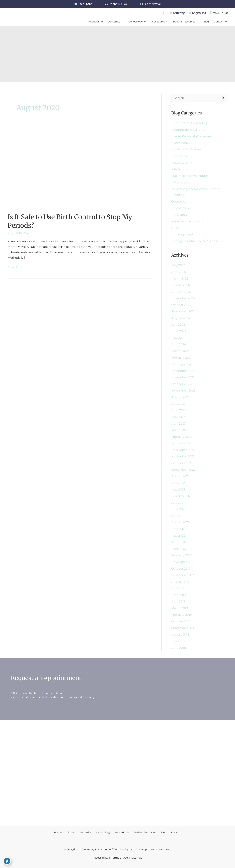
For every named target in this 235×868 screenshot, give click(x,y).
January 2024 (181, 364)
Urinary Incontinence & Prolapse (195, 241)
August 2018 (180, 635)
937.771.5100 (218, 13)
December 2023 (183, 371)
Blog (164, 832)
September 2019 (183, 575)
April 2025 (179, 272)
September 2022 (183, 470)
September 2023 (183, 391)
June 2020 (179, 529)
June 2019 (179, 595)
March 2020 (180, 549)
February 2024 (182, 358)
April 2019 (178, 602)
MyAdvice (165, 850)
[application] (101, 22)
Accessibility (100, 858)
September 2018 (183, 628)
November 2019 (183, 562)
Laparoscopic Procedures (190, 176)
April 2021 (178, 516)
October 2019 (181, 569)
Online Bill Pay (118, 4)
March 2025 (180, 279)
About (70, 832)
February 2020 (182, 555)
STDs (175, 228)
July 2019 (178, 588)
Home (58, 832)
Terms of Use (120, 858)
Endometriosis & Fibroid (189, 130)
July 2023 (178, 404)
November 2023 (183, 377)
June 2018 (179, 648)
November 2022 (183, 456)
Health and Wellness (187, 149)
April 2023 (179, 424)
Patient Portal (152, 4)
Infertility (178, 169)
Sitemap (137, 858)
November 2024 (183, 298)
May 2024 (178, 338)
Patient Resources (145, 832)
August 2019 (180, 582)
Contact (176, 832)
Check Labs (85, 4)
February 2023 (182, 437)
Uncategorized (182, 234)
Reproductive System (187, 221)
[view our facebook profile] (164, 13)
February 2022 (182, 496)
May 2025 (178, 265)
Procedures (122, 832)
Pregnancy (179, 215)
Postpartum (180, 208)
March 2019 (180, 608)
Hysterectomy (182, 163)
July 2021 (178, 503)
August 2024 (181, 318)
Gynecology (180, 143)
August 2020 (181, 522)
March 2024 (180, 351)
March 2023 (180, 430)
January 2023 (181, 443)
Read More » (17, 268)
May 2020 (178, 536)
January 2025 (181, 292)
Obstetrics (179, 202)
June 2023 (179, 410)
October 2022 (181, 463)
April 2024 (179, 344)
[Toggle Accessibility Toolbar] (7, 861)
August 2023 (180, 397)
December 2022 (183, 450)
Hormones (179, 156)
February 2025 (182, 285)
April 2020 (179, 542)
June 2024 (179, 331)
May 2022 (178, 490)
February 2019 (182, 615)
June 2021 (178, 509)
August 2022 (180, 476)
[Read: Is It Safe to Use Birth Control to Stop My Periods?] (66, 169)
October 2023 (181, 384)
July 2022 (178, 483)
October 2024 (181, 305)
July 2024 (178, 325)
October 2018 (181, 621)
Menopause (180, 182)
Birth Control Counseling (189, 123)
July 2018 (178, 641)
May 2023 (178, 417)
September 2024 (184, 311)
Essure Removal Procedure (191, 136)
